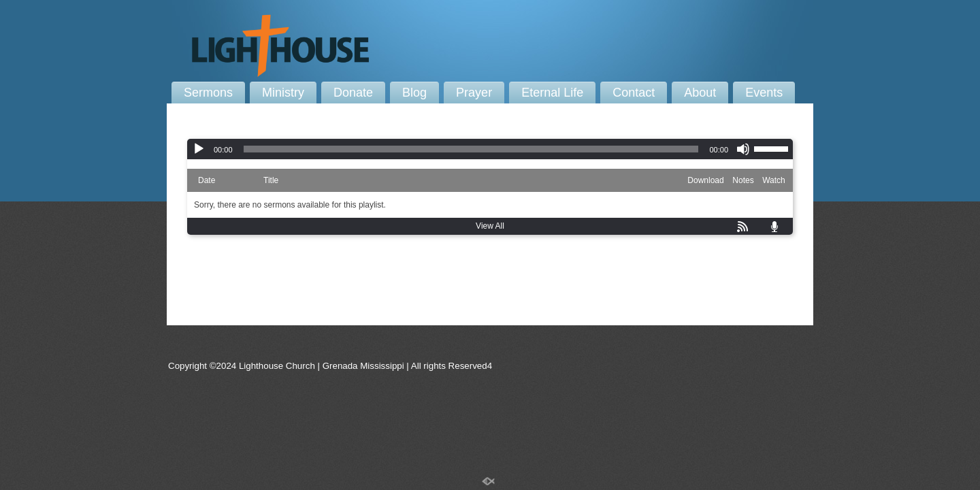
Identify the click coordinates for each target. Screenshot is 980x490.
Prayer (474, 93)
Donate (353, 93)
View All (490, 226)
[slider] (471, 149)
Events (764, 93)
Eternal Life (552, 93)
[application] (490, 149)
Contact (634, 93)
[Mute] (743, 149)
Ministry (283, 93)
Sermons (208, 93)
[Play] (199, 149)
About (700, 93)
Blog (414, 93)
